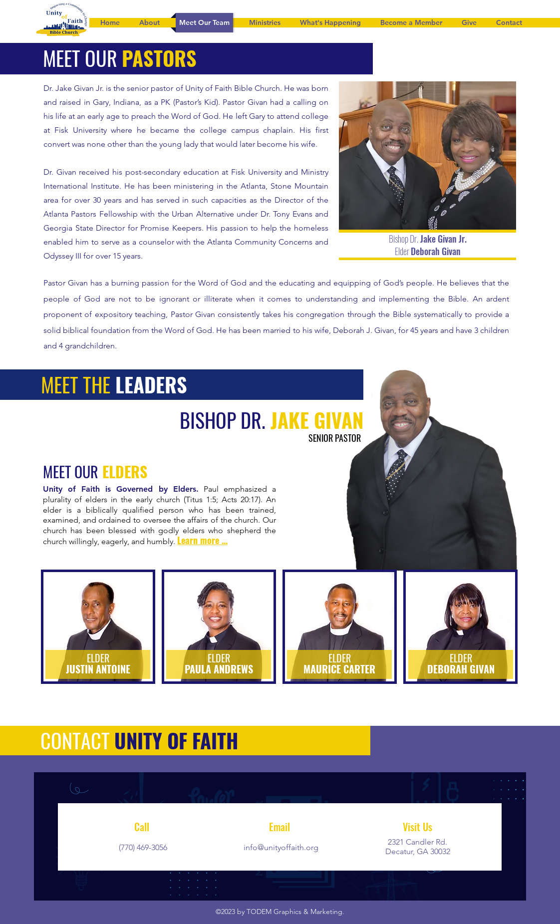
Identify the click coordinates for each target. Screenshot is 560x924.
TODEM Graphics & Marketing (294, 912)
